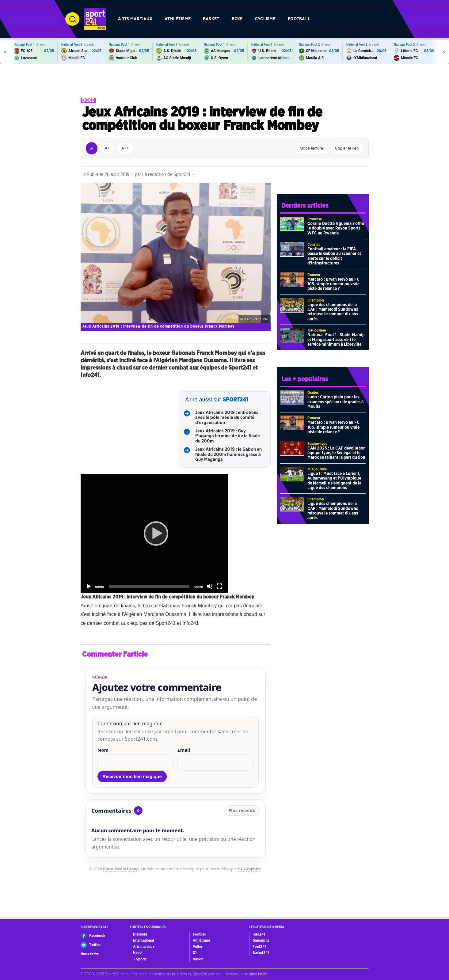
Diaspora (140, 934)
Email (184, 750)
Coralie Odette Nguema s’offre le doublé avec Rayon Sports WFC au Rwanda (336, 228)
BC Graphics (249, 869)
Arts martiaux (135, 19)
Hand (137, 953)
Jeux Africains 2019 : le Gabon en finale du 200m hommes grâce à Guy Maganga (228, 454)
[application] (154, 533)
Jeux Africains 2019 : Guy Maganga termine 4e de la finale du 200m (228, 436)
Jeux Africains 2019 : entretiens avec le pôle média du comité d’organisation (227, 418)
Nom (103, 750)
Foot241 (259, 947)
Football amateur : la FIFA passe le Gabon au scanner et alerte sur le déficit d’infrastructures (334, 256)
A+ (107, 148)
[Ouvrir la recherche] (72, 19)
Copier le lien (347, 148)
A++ (125, 148)
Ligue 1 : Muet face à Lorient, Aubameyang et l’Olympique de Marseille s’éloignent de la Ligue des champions (334, 481)
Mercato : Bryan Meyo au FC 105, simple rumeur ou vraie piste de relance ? (333, 284)
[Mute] (210, 586)
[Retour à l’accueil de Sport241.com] (95, 19)
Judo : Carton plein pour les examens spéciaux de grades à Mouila (335, 402)
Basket (211, 19)
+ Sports (140, 959)
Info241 (259, 934)
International (143, 940)
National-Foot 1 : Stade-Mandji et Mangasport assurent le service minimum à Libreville (336, 340)
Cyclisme (265, 19)
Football (299, 19)
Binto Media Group (121, 869)
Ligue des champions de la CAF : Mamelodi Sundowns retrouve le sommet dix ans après (333, 312)
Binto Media (258, 974)
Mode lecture (312, 148)
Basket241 (261, 953)
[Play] (154, 533)
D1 (195, 953)
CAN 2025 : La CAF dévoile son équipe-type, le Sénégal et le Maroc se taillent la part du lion (337, 453)
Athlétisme (178, 19)
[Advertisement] (225, 81)
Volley (198, 947)
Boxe (237, 19)
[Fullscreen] (219, 586)
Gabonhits (261, 940)
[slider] (149, 587)
